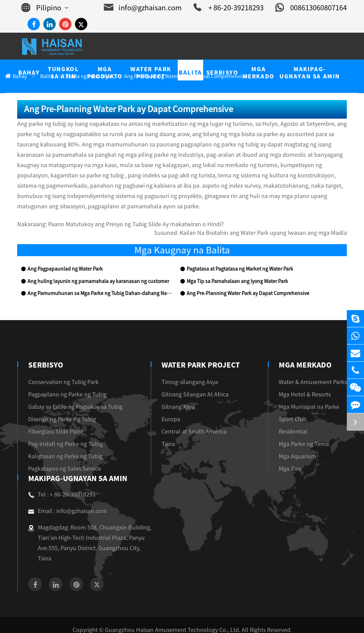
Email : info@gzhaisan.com (64, 501)
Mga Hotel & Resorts (311, 384)
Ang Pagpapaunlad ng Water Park (61, 259)
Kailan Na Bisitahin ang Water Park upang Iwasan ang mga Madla (274, 223)
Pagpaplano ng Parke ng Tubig (62, 384)
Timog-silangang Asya (188, 372)
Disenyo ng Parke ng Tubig (58, 409)
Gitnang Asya (178, 397)
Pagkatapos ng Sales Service (60, 459)
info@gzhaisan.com (156, 8)
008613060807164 (314, 8)
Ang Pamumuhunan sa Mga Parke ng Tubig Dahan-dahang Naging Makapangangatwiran (99, 283)
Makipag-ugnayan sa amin (77, 468)
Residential (299, 421)
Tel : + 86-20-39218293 (59, 484)
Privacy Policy (195, 620)
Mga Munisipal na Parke (314, 397)
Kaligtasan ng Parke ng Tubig (61, 446)
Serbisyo (45, 355)
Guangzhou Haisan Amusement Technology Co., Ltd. (173, 609)
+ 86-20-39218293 (236, 8)
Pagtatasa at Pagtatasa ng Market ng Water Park (235, 259)
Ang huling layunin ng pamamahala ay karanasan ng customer (90, 271)
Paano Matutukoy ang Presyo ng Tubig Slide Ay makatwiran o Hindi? (121, 214)
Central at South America (191, 421)
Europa (171, 409)
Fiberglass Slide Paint (52, 421)
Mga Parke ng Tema (309, 434)
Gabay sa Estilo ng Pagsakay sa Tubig (70, 397)
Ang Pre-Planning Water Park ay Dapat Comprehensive (242, 283)
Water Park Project (200, 355)
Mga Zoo (297, 459)
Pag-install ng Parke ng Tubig (61, 434)
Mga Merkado (313, 355)
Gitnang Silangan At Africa (193, 384)
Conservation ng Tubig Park (59, 372)
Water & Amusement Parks (317, 372)
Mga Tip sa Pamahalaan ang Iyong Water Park (233, 271)
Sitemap (162, 620)
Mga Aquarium (304, 446)
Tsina (169, 434)
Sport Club (299, 409)
